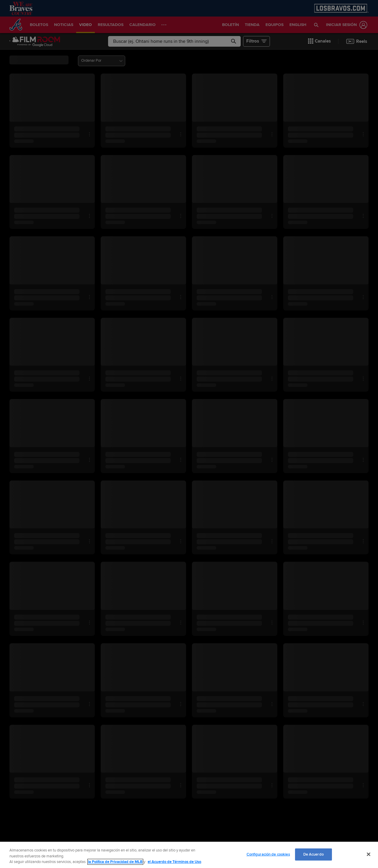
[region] (189, 855)
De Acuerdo (313, 854)
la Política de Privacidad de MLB (115, 862)
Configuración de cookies (268, 854)
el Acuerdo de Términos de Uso (174, 862)
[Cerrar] (369, 854)
